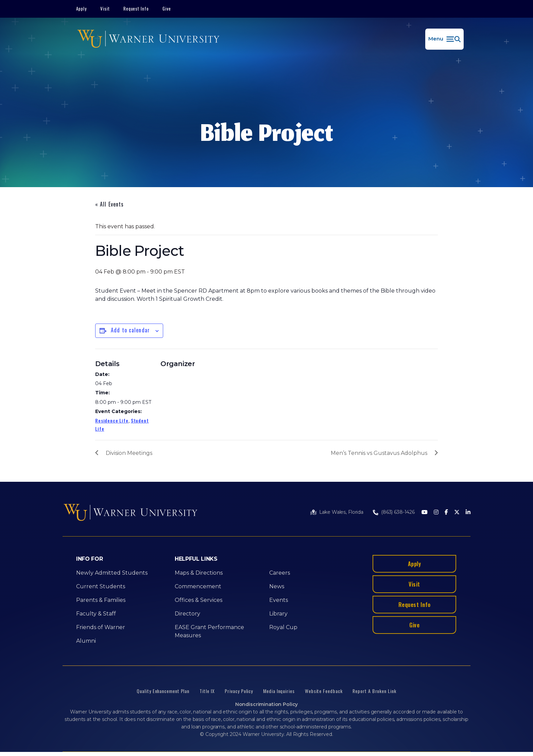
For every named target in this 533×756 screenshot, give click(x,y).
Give (167, 9)
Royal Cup (283, 627)
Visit (105, 9)
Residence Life (112, 420)
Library (278, 614)
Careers (280, 573)
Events (279, 600)
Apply (81, 9)
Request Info (136, 9)
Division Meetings (129, 453)
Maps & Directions (199, 573)
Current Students (101, 586)
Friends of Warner (101, 627)
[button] (444, 39)
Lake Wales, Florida (341, 512)
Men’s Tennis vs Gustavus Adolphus (379, 453)
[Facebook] (446, 513)
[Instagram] (436, 513)
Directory (187, 614)
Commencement (198, 586)
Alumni (86, 641)
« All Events (109, 204)
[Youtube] (425, 513)
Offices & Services (199, 600)
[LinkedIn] (468, 513)
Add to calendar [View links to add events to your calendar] (130, 330)
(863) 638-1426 (398, 512)
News (277, 586)
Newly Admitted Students (112, 573)
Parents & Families (101, 600)
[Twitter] (457, 513)
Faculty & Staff (96, 614)
